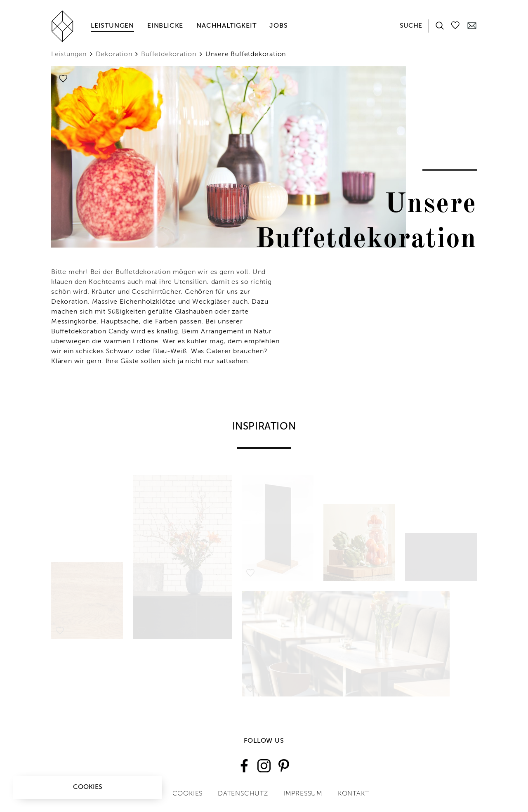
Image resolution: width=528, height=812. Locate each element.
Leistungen (112, 26)
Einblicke (165, 26)
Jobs (278, 26)
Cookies (88, 787)
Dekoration (114, 54)
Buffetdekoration (169, 54)
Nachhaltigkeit (226, 26)
